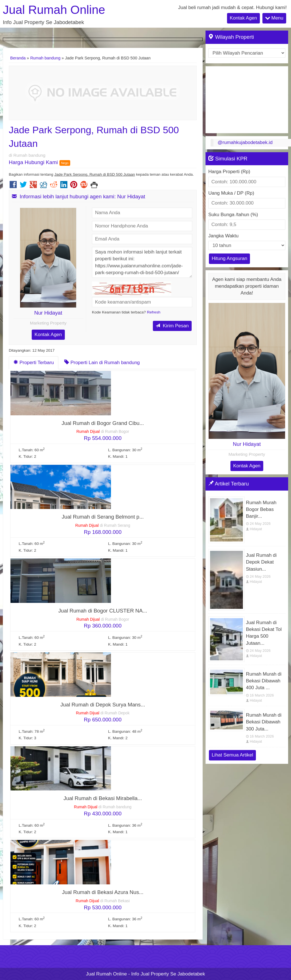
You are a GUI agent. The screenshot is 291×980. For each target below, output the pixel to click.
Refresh (154, 312)
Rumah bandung (45, 58)
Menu (274, 18)
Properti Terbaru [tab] (34, 363)
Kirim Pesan (172, 326)
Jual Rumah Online (54, 10)
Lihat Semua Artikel (232, 755)
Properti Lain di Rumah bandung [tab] (102, 363)
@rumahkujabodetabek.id (245, 142)
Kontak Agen (243, 18)
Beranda (18, 58)
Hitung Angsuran (230, 258)
